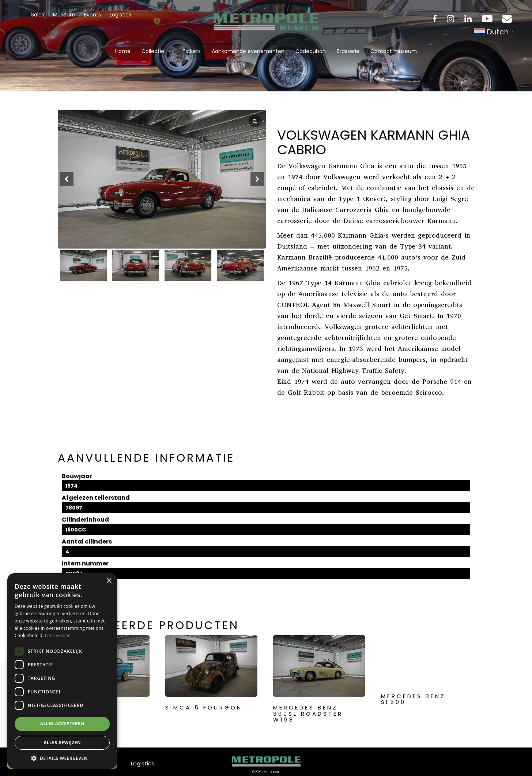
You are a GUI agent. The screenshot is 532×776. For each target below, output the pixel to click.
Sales (38, 15)
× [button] (109, 581)
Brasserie (348, 51)
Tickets (192, 51)
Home (123, 51)
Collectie (156, 51)
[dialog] (62, 671)
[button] (257, 179)
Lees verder (58, 635)
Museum (64, 15)
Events (93, 15)
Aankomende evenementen (248, 51)
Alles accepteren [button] (62, 724)
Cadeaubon (311, 51)
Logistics (120, 15)
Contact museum (394, 51)
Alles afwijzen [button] (62, 743)
